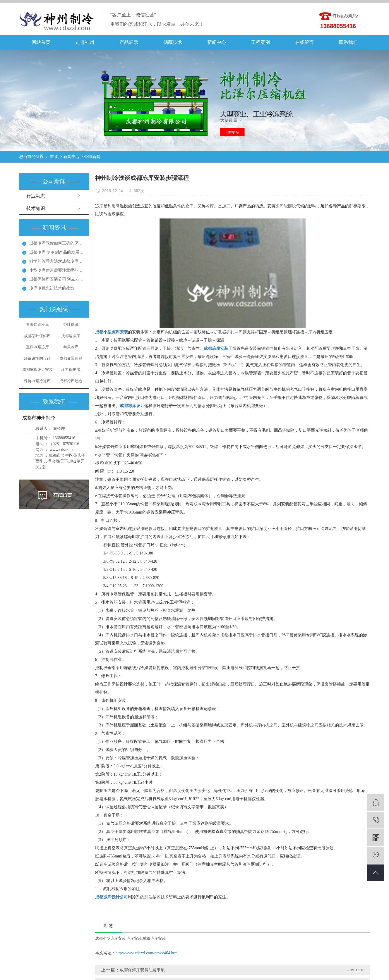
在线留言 (304, 42)
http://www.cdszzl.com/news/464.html (147, 953)
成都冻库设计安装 (37, 370)
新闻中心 (217, 42)
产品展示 (129, 42)
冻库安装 (134, 938)
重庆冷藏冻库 (37, 347)
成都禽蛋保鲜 (71, 358)
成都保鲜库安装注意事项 (142, 970)
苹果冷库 (71, 347)
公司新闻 (92, 157)
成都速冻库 (71, 336)
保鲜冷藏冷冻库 (37, 381)
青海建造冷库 (37, 324)
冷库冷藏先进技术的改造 (52, 288)
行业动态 (36, 196)
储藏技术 (173, 42)
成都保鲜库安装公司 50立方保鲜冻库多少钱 (58, 279)
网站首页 (41, 42)
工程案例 (261, 42)
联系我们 (348, 42)
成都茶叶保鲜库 (37, 336)
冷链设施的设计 (37, 358)
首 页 (54, 157)
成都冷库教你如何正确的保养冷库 (58, 243)
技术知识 (36, 208)
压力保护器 (71, 370)
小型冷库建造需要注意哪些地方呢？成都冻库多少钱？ (58, 270)
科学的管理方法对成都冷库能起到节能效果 (58, 261)
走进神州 (85, 42)
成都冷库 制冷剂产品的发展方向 (58, 252)
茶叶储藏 (71, 324)
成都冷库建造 (71, 381)
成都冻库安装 (154, 938)
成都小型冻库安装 (110, 938)
